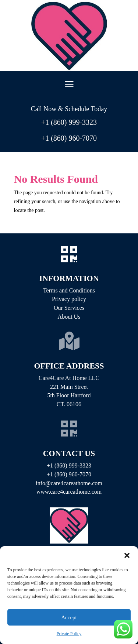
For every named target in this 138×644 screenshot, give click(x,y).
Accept (69, 617)
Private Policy (69, 634)
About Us (69, 317)
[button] (127, 555)
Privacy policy (69, 299)
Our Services (69, 308)
